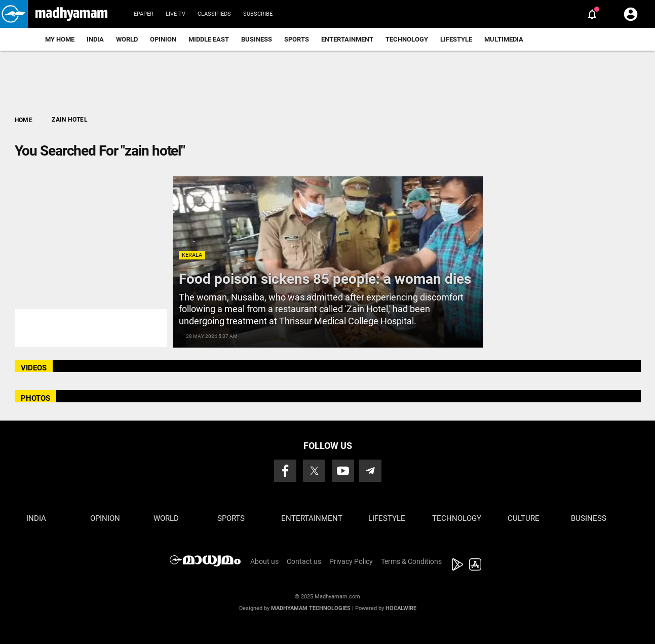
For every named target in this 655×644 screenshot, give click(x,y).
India (95, 39)
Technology (407, 39)
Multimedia (504, 39)
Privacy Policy (351, 561)
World (127, 39)
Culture (524, 518)
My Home (60, 39)
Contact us (304, 561)
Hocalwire (401, 608)
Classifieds (214, 14)
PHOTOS (35, 398)
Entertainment (347, 39)
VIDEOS (34, 368)
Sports (297, 39)
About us (264, 561)
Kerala (192, 255)
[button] (14, 14)
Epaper (144, 14)
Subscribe (258, 14)
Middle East (209, 39)
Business (257, 39)
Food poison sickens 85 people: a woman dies (325, 279)
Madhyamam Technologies (311, 608)
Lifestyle (456, 39)
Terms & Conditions (411, 561)
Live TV (176, 14)
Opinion (163, 39)
